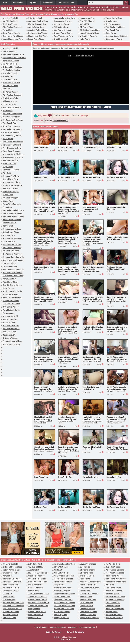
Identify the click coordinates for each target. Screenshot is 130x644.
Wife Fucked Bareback (12, 27)
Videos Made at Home (12, 298)
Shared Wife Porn (10, 179)
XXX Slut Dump (9, 332)
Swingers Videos (10, 338)
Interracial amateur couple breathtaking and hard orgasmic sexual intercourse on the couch (68, 240)
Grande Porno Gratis (63, 33)
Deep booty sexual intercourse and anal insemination (90, 209)
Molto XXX (84, 24)
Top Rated (33, 3)
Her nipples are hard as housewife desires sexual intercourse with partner (44, 299)
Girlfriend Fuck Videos (38, 21)
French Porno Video (11, 304)
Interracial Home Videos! (13, 217)
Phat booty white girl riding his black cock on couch (93, 328)
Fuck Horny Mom (10, 282)
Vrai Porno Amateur (63, 30)
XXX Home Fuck (35, 18)
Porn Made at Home (11, 310)
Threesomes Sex (10, 266)
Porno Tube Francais (12, 204)
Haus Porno (111, 33)
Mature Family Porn (114, 147)
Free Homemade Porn (87, 627)
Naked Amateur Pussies (13, 260)
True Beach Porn (113, 30)
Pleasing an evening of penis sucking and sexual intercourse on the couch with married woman (116, 420)
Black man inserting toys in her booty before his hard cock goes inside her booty (93, 299)
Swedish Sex (111, 21)
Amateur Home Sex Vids (13, 257)
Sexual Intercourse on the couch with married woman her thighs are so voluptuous (68, 360)
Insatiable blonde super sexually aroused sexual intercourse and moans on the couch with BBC (92, 420)
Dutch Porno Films (11, 232)
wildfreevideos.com (69, 637)
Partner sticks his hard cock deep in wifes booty (117, 238)
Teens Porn (7, 207)
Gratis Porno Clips (11, 192)
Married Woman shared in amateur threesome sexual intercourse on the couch (117, 389)
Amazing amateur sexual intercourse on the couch (43, 328)
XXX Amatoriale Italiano (13, 213)
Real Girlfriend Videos (12, 285)
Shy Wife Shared (87, 21)
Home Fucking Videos (89, 33)
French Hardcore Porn (91, 147)
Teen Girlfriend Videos (12, 341)
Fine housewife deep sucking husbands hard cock (116, 269)
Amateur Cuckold (10, 316)
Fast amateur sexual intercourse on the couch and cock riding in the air (43, 359)
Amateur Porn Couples (12, 238)
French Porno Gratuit (12, 245)
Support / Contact (53, 632)
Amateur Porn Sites (11, 329)
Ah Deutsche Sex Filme (90, 30)
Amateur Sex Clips (11, 326)
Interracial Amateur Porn (65, 18)
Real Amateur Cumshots (13, 269)
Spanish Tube (9, 226)
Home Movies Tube (65, 147)
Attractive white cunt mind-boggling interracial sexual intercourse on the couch (44, 449)
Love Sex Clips (9, 263)
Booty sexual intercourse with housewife (43, 268)
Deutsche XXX (9, 335)
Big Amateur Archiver (12, 254)
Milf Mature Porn (61, 27)
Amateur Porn (9, 235)
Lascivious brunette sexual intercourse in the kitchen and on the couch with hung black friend (69, 450)
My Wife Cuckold (10, 21)
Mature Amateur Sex (37, 24)
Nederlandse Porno (114, 39)
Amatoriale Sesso (62, 24)
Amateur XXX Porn (11, 251)
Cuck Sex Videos (10, 24)
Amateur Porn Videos (67, 3)
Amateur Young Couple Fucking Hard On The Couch (117, 448)
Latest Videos (18, 3)
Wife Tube (7, 173)
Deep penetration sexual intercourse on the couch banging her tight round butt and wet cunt (69, 210)
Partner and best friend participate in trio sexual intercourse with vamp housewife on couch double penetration (93, 241)
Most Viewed (48, 3)
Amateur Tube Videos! (38, 30)
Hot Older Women (10, 294)
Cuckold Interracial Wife (13, 276)
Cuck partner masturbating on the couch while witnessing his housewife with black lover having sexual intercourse (44, 241)
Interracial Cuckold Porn (13, 210)
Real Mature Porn (10, 319)
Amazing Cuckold (10, 18)
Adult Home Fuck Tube (12, 291)
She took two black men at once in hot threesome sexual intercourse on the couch (117, 300)
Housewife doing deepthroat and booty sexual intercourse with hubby (93, 269)
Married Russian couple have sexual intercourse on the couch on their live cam (117, 359)
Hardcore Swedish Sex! (38, 573)
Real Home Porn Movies (13, 36)
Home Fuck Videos (41, 147)
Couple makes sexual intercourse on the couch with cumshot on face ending (68, 420)
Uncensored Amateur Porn (14, 58)
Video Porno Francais (12, 220)
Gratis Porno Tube (36, 27)
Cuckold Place (9, 241)
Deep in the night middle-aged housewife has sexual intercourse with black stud (68, 269)
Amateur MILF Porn (11, 176)
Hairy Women (8, 288)
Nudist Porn (8, 195)
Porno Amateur (9, 279)
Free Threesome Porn (63, 36)
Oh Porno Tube (86, 27)
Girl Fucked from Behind (116, 177)
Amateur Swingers (11, 198)
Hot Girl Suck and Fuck (91, 177)
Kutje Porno (85, 39)
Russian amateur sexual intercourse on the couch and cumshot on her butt (92, 359)
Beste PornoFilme (36, 39)
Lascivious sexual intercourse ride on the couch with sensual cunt (43, 389)
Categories (72, 627)
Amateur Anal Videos (12, 229)
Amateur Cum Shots (11, 182)
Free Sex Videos (41, 627)
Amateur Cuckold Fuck (12, 273)
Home (5, 3)
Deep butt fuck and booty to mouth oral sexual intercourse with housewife (45, 209)
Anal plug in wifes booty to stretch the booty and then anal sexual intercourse (68, 389)
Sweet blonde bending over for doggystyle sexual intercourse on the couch (117, 329)
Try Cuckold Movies (63, 21)
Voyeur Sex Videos (114, 18)
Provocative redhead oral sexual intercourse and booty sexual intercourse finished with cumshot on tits (68, 331)
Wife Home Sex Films (12, 248)
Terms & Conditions (76, 632)
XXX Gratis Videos (11, 307)
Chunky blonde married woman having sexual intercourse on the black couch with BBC (43, 420)
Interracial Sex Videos (38, 33)
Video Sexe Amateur (89, 36)
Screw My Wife (9, 322)
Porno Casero (9, 313)
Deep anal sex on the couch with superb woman (69, 298)
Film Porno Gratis (10, 188)
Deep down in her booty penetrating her (91, 388)
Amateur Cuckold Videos (116, 36)
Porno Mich (8, 30)
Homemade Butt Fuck (38, 36)
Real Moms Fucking (11, 344)
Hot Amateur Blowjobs (12, 185)
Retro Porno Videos (11, 33)
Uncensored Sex (87, 18)
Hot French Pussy (41, 177)
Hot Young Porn (9, 223)
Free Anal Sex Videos (115, 27)
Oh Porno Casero (113, 24)
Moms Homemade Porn (13, 39)
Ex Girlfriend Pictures (66, 177)
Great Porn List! (61, 39)
